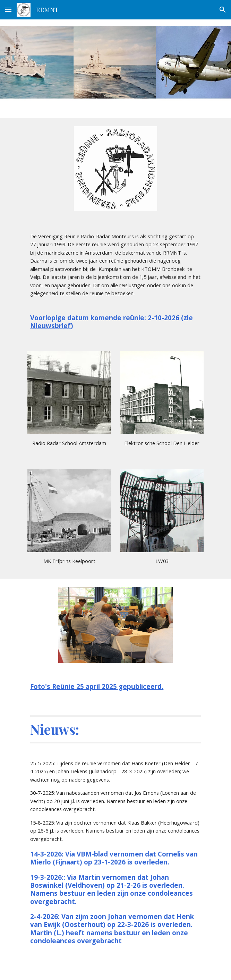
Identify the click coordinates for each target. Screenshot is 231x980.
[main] (115, 268)
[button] (8, 10)
